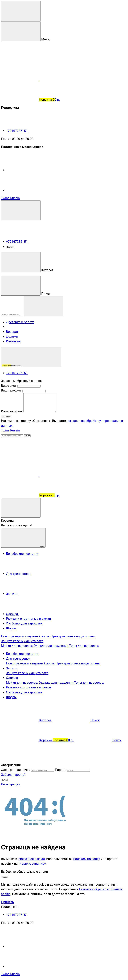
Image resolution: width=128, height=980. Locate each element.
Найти (27, 436)
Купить (5, 877)
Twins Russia (10, 198)
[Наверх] (20, 760)
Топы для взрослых (84, 646)
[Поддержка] (21, 210)
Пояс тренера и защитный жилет (26, 636)
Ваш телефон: (11, 390)
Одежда (12, 678)
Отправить (6, 417)
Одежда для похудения (51, 646)
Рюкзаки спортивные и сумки (28, 687)
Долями (12, 336)
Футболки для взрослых (24, 692)
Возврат (12, 332)
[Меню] (21, 11)
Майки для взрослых (17, 646)
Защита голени (12, 641)
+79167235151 (36, 131)
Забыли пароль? (13, 775)
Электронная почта (16, 770)
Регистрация (11, 784)
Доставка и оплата (20, 322)
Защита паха (34, 641)
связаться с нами (32, 859)
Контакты (13, 341)
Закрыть (10, 247)
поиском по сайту (87, 859)
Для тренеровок (18, 659)
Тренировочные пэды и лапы (73, 636)
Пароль (60, 770)
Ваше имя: (9, 386)
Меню (23, 538)
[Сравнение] (20, 475)
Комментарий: (12, 411)
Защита (12, 668)
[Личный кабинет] (20, 455)
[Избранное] (58, 475)
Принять (7, 902)
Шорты (11, 697)
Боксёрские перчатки (22, 654)
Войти (4, 780)
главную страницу (32, 864)
